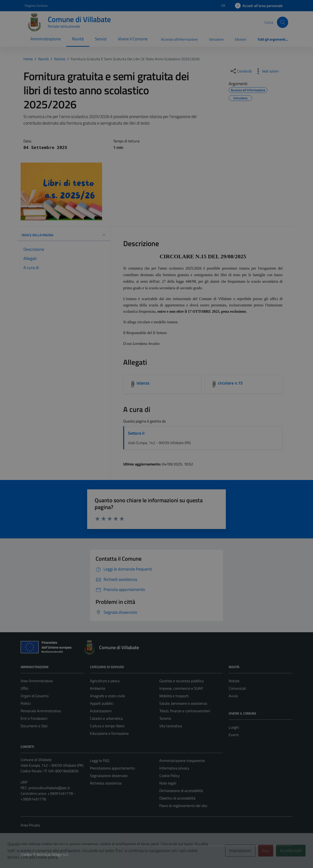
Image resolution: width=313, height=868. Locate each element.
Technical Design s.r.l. (52, 854)
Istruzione (216, 39)
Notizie (234, 681)
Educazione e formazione (109, 733)
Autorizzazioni (101, 711)
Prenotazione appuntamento (112, 768)
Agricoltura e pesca (105, 681)
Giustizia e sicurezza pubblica (181, 681)
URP (24, 782)
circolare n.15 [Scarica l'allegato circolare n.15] (230, 383)
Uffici (24, 688)
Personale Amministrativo (41, 711)
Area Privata (30, 825)
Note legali (168, 783)
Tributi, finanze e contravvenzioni (185, 711)
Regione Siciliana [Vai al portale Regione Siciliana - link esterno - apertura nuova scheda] (36, 6)
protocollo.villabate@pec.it (49, 788)
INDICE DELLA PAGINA (64, 235)
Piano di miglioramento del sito (183, 806)
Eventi (234, 735)
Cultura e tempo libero (107, 726)
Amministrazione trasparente (182, 761)
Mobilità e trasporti (174, 696)
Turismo (165, 718)
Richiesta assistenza (106, 783)
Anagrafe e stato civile (107, 696)
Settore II (136, 433)
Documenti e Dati (34, 726)
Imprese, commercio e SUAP (181, 688)
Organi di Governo (35, 696)
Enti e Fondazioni (34, 718)
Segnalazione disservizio (109, 776)
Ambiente (98, 688)
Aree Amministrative (37, 681)
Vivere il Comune (133, 39)
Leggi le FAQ (100, 761)
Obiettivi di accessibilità (177, 798)
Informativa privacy (174, 768)
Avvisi (233, 696)
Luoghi (234, 727)
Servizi (101, 39)
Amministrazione (46, 39)
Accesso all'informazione (179, 39)
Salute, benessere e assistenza (183, 703)
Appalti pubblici (102, 703)
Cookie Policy (170, 776)
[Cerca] (283, 22)
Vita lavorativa (171, 726)
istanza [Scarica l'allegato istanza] (143, 383)
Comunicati (237, 688)
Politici (26, 703)
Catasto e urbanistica (106, 718)
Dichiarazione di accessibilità (181, 791)
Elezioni (241, 39)
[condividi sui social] (241, 71)
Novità (78, 39)
